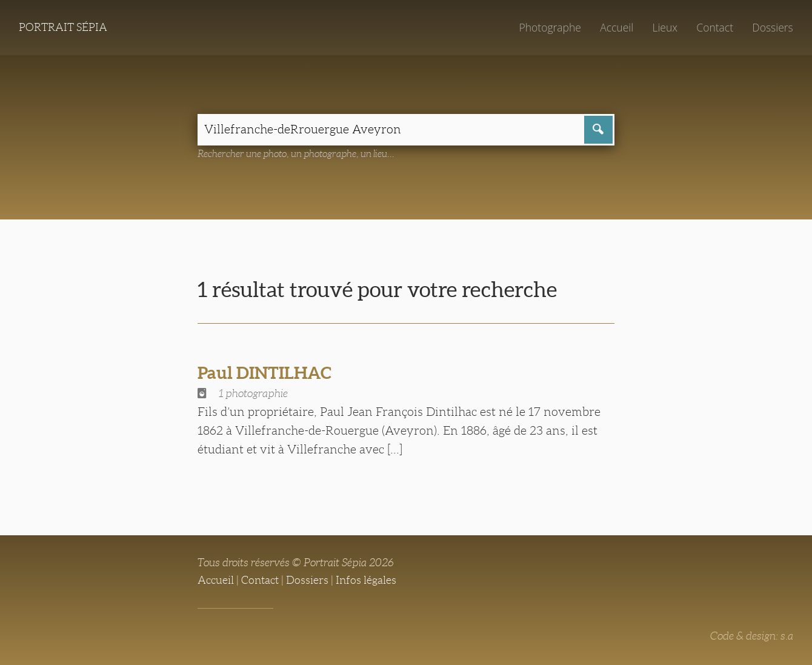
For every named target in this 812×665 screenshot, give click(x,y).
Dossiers (772, 27)
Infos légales (366, 580)
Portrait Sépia (63, 27)
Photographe (550, 27)
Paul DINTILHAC (265, 373)
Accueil (617, 27)
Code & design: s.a (752, 636)
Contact (715, 27)
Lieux (665, 27)
